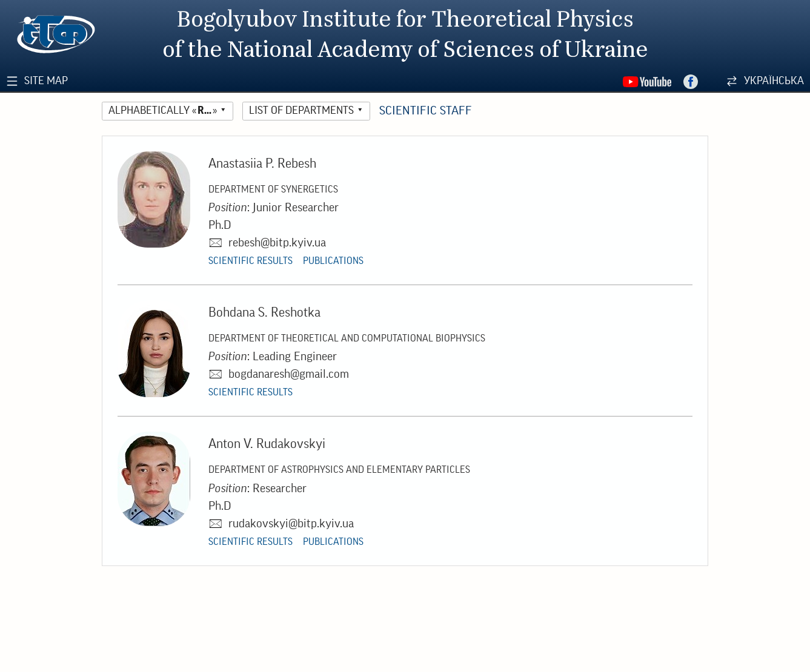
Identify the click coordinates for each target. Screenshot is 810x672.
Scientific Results (251, 261)
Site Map (46, 81)
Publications (333, 261)
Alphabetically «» (163, 110)
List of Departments (301, 110)
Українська (774, 81)
